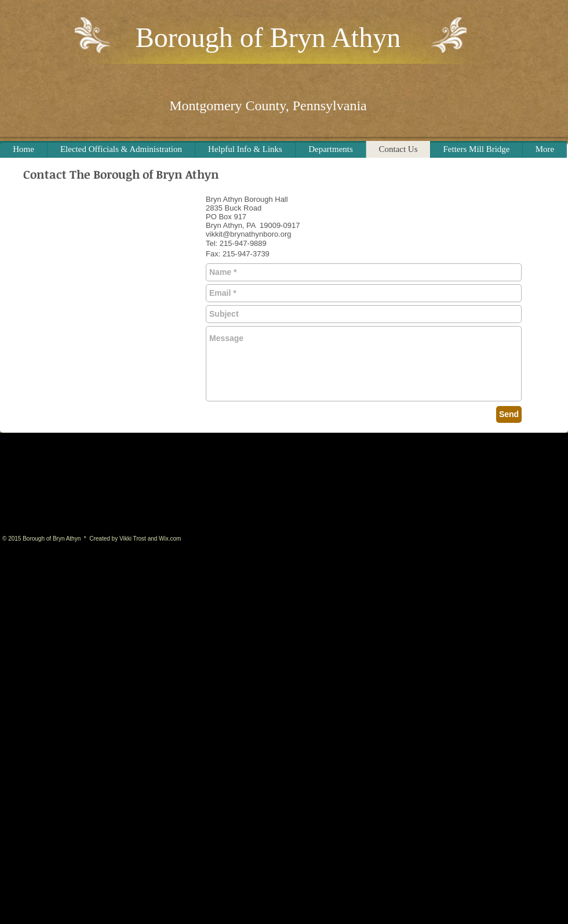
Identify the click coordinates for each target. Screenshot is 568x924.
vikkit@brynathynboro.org (249, 234)
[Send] (509, 414)
